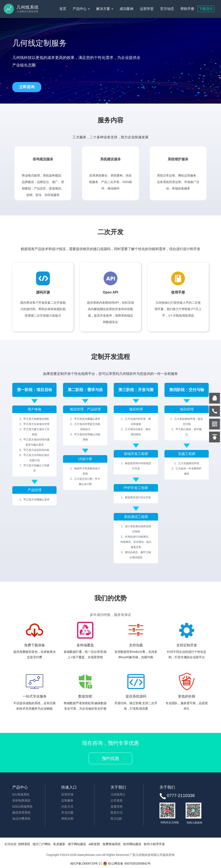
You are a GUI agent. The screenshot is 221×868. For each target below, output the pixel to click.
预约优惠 (110, 758)
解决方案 (105, 9)
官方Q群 (116, 819)
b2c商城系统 (21, 794)
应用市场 (67, 794)
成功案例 (126, 9)
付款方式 (67, 806)
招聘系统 (24, 844)
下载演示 (206, 9)
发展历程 (117, 806)
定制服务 (67, 800)
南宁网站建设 (77, 844)
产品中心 (81, 9)
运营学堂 (147, 9)
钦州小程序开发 (154, 844)
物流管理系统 (21, 813)
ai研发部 (94, 844)
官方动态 (167, 9)
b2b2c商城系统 (22, 806)
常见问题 (67, 813)
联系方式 (117, 813)
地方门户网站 (42, 844)
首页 (63, 9)
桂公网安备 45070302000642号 (127, 863)
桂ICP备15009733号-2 (85, 863)
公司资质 (117, 800)
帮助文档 (67, 819)
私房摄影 (59, 844)
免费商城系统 (112, 844)
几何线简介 (118, 794)
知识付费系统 (21, 819)
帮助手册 (187, 9)
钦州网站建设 (132, 844)
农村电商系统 (21, 800)
